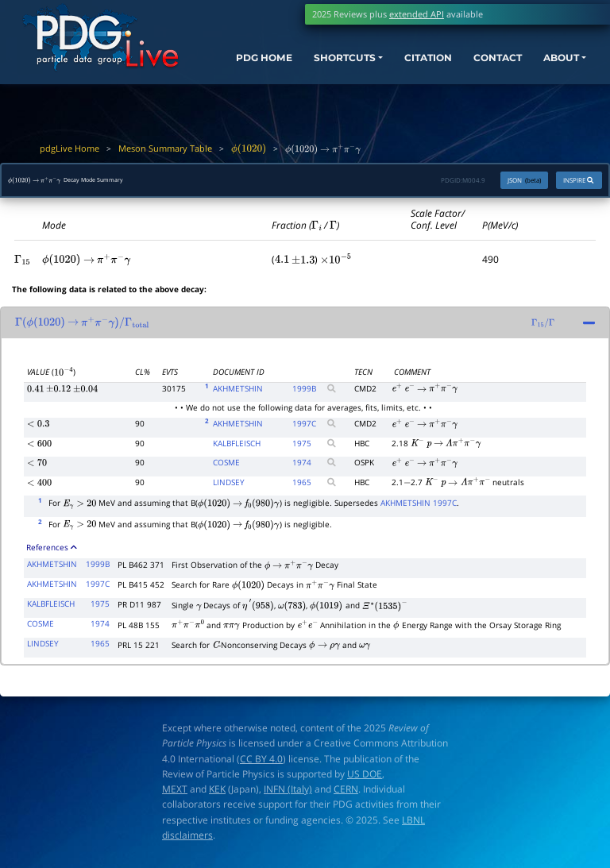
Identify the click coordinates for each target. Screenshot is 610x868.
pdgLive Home (69, 148)
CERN (346, 793)
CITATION (406, 65)
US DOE (365, 778)
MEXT (175, 793)
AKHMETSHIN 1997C (419, 507)
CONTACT (481, 65)
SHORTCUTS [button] (315, 65)
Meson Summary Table (165, 148)
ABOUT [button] (549, 65)
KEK (217, 793)
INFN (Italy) (288, 793)
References (52, 551)
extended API (417, 14)
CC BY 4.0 (261, 762)
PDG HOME (237, 79)
